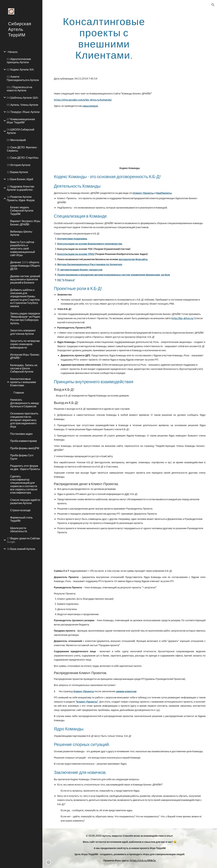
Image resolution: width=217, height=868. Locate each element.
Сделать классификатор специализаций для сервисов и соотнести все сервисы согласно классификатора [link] (24, 484)
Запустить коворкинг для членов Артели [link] (23, 332)
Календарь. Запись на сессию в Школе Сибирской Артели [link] (24, 368)
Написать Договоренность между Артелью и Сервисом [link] (25, 403)
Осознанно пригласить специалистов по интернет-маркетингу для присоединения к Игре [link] (24, 420)
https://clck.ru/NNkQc (143, 860)
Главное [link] (19, 392)
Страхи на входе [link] (20, 510)
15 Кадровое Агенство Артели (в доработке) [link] (21, 188)
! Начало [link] (12, 52)
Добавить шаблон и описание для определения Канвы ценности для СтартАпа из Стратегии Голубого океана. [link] (25, 298)
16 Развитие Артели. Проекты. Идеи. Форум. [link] (21, 198)
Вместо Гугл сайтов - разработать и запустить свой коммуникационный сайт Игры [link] (23, 248)
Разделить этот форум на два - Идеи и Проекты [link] (25, 467)
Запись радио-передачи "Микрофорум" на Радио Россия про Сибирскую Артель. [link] (25, 318)
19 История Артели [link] (19, 165)
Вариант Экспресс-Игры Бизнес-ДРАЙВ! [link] (25, 223)
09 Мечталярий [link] (16, 140)
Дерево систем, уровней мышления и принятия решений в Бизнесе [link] (25, 279)
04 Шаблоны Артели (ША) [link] (23, 98)
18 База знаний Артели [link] (21, 549)
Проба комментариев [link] (23, 441)
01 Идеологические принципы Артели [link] (19, 61)
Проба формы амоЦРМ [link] (25, 448)
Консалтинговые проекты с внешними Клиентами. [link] (23, 382)
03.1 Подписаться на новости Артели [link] (19, 89)
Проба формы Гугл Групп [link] (22, 457)
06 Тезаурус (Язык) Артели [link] (23, 112)
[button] (213, 5)
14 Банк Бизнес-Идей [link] (20, 179)
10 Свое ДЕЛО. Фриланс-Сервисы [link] (22, 149)
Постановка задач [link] (21, 434)
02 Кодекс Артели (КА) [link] (20, 69)
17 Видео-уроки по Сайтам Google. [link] (23, 540)
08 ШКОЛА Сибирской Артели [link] (21, 131)
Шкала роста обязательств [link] (19, 530)
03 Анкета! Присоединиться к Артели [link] (23, 78)
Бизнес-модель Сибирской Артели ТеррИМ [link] (22, 211)
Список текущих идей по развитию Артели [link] (25, 501)
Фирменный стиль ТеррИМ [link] (21, 519)
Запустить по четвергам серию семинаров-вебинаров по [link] (25, 344)
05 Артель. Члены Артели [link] (22, 105)
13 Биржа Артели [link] (17, 172)
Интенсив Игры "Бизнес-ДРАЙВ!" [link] (25, 356)
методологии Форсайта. (133, 259)
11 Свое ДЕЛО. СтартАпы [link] (23, 158)
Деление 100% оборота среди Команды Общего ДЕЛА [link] (25, 265)
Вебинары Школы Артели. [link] (21, 233)
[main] (104, 38)
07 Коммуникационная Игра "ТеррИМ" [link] (21, 121)
